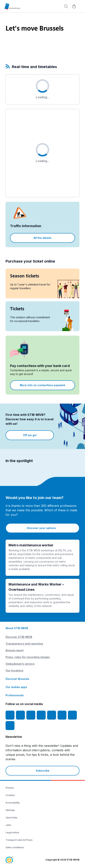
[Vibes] (62, 715)
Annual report (15, 650)
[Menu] (80, 7)
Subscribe (43, 771)
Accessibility (13, 803)
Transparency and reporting (24, 644)
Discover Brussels (17, 679)
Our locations (14, 670)
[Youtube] (31, 715)
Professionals (15, 695)
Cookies (10, 795)
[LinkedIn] (41, 715)
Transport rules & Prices (19, 840)
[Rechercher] (66, 6)
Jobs (8, 825)
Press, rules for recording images (28, 657)
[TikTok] (52, 715)
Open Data (11, 818)
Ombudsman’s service (20, 664)
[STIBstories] (72, 715)
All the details (42, 238)
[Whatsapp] (10, 726)
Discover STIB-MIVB (19, 637)
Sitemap (10, 810)
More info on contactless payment (42, 385)
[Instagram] (20, 715)
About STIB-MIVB (17, 628)
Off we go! (30, 435)
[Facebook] (10, 715)
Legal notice (12, 832)
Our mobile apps (16, 687)
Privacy (10, 788)
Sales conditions (15, 847)
